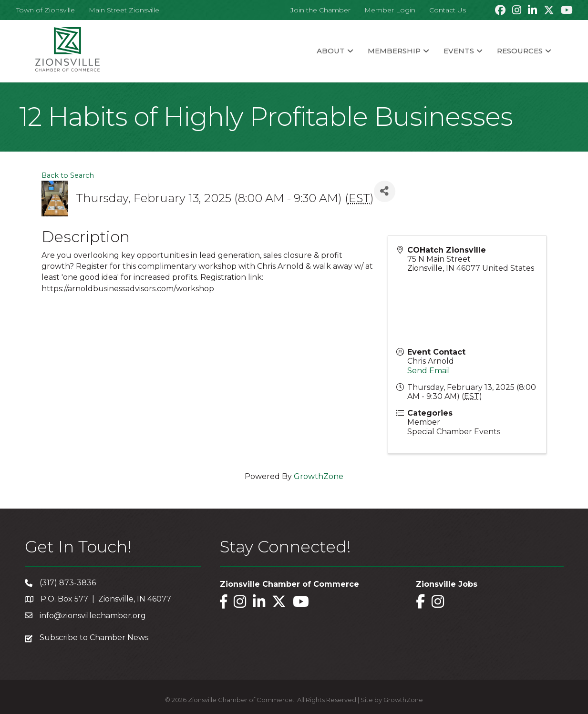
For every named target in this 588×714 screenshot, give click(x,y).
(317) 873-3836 (68, 583)
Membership (394, 51)
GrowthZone (319, 476)
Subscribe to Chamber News (94, 637)
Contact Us (448, 10)
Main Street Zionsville (124, 10)
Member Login (390, 10)
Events (459, 51)
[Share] (385, 191)
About (331, 51)
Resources (520, 51)
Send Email (429, 371)
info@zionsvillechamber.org (93, 616)
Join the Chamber (320, 10)
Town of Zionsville (46, 10)
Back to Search (68, 175)
